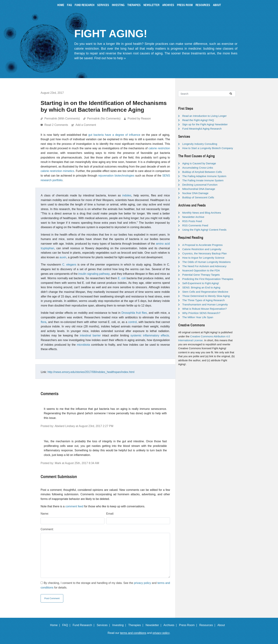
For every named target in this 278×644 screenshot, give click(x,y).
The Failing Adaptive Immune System (204, 176)
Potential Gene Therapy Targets (201, 275)
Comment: (47, 529)
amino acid (163, 244)
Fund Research (84, 5)
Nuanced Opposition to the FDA (201, 270)
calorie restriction (159, 148)
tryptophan (48, 248)
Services (103, 5)
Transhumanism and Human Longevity (205, 304)
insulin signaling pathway (94, 274)
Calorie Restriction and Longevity (202, 249)
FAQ (69, 5)
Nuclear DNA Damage (195, 193)
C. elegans (69, 265)
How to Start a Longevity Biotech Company (208, 148)
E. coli (122, 278)
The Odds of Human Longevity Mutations (206, 262)
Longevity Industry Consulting (200, 144)
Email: (110, 514)
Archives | (171, 625)
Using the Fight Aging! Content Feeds (204, 230)
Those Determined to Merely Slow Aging (206, 296)
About (217, 5)
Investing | (120, 625)
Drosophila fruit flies (134, 313)
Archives (168, 5)
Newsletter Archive (193, 217)
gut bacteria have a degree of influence (114, 135)
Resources (203, 5)
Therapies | (136, 625)
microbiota (83, 345)
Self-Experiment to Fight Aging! (201, 283)
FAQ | (67, 625)
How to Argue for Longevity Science (203, 258)
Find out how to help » (110, 58)
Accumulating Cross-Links (198, 168)
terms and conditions (133, 633)
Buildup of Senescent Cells (198, 197)
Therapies (134, 5)
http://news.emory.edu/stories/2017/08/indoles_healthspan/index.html (91, 372)
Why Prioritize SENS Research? (201, 313)
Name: (45, 514)
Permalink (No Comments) (104, 119)
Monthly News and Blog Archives (202, 213)
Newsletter (151, 5)
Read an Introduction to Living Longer (204, 116)
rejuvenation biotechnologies (116, 176)
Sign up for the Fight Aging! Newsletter (205, 124)
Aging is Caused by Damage (199, 163)
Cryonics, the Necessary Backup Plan (205, 253)
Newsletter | (154, 625)
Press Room (185, 5)
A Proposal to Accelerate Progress (202, 245)
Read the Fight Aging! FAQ (198, 120)
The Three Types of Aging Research (204, 300)
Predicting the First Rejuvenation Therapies (208, 279)
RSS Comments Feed (195, 225)
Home (61, 5)
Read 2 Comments (57, 125)
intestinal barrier (90, 335)
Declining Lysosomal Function (200, 185)
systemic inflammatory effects (150, 335)
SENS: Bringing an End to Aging (201, 287)
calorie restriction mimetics (57, 171)
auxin (63, 257)
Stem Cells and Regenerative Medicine (205, 292)
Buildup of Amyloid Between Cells (202, 172)
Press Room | (189, 625)
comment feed (74, 506)
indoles (127, 195)
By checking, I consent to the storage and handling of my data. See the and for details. (105, 585)
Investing (118, 5)
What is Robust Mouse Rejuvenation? (205, 309)
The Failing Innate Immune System (203, 180)
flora (44, 322)
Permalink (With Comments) (62, 119)
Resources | (208, 625)
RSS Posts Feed (192, 221)
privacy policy (142, 583)
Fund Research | (84, 625)
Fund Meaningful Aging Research (202, 129)
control (132, 322)
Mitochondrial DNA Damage (199, 189)
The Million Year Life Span (198, 317)
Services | (104, 625)
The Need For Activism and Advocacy (204, 266)
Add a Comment (86, 125)
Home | (56, 625)
